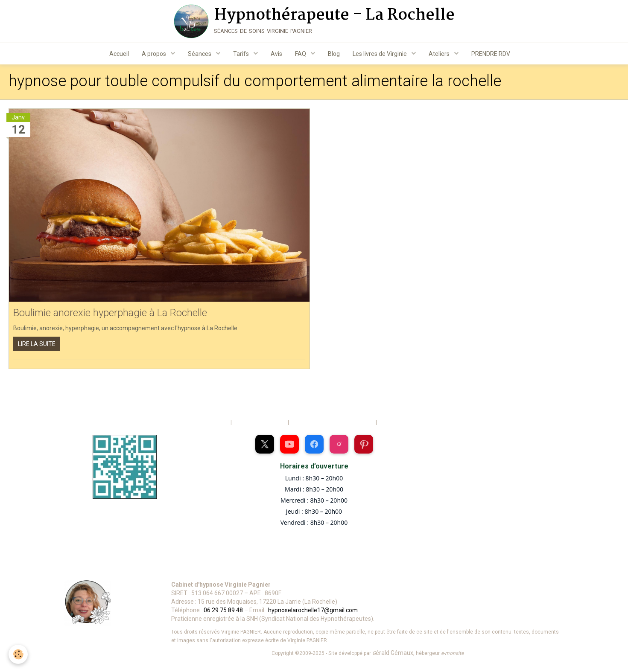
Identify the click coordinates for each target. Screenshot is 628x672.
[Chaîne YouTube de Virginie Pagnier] (289, 446)
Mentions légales (206, 424)
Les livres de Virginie (380, 54)
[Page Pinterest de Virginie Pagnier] (364, 446)
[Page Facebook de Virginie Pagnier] (314, 446)
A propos (155, 54)
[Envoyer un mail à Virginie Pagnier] (91, 569)
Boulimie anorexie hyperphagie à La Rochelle (110, 314)
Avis (276, 54)
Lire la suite (37, 345)
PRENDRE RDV (491, 54)
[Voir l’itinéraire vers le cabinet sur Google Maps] (290, 569)
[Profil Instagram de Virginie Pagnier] (339, 446)
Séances (200, 54)
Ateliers (440, 54)
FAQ (301, 54)
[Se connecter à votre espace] (494, 569)
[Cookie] (18, 654)
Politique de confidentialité (411, 424)
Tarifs (242, 54)
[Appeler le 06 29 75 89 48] (191, 569)
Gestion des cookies (259, 424)
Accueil (119, 54)
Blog (334, 54)
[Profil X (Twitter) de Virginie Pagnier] (265, 446)
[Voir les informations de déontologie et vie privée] (397, 569)
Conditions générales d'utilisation (332, 424)
